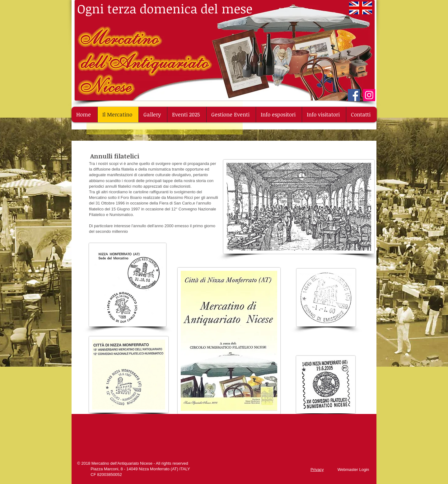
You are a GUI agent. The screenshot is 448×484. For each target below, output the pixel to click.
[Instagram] (369, 95)
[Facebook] (354, 95)
